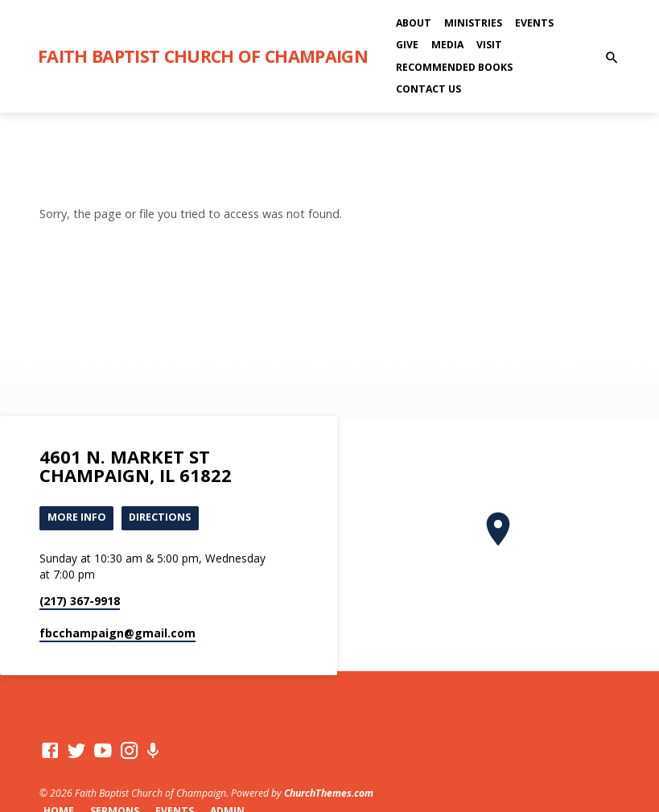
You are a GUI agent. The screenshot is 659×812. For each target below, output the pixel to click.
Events (534, 23)
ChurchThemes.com (329, 794)
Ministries (473, 23)
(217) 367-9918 (80, 602)
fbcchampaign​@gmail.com (117, 633)
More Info (77, 517)
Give (407, 45)
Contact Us (428, 89)
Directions (161, 517)
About (414, 23)
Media (447, 45)
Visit (489, 45)
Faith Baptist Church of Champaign (203, 56)
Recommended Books (454, 67)
